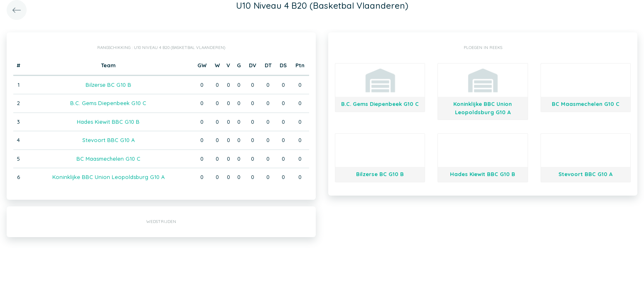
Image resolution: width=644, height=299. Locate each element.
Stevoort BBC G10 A (108, 140)
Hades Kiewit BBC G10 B (108, 122)
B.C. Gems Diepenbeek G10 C (108, 103)
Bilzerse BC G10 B (108, 85)
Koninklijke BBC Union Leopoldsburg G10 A (108, 177)
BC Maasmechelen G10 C (108, 159)
